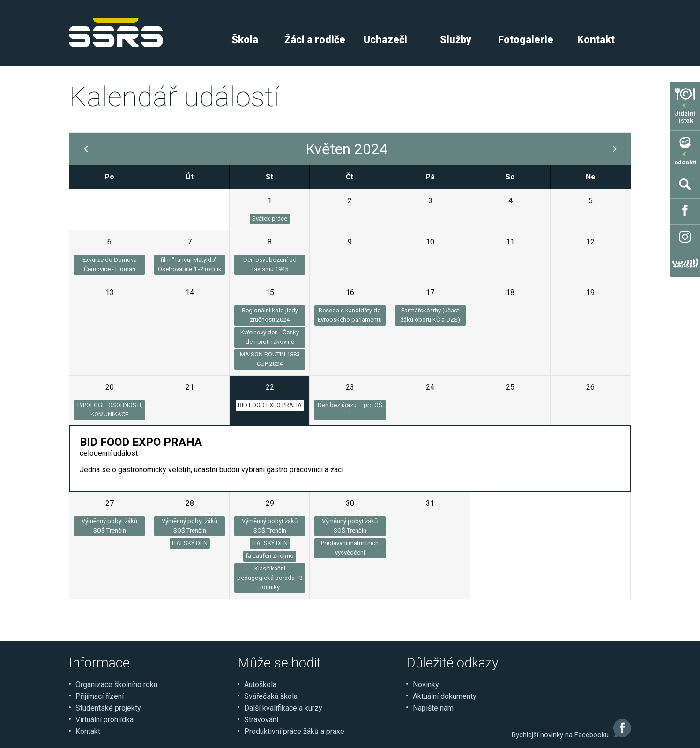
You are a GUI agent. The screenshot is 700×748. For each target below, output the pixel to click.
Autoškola (260, 685)
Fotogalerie (526, 40)
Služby (456, 40)
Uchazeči (385, 40)
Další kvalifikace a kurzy (283, 708)
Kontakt (596, 40)
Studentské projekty (108, 708)
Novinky (426, 685)
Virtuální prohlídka (104, 720)
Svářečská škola (271, 696)
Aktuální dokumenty (445, 696)
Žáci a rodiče (315, 40)
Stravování (261, 720)
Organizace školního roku (116, 685)
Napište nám (433, 708)
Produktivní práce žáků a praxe (294, 731)
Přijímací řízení (100, 696)
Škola (245, 40)
